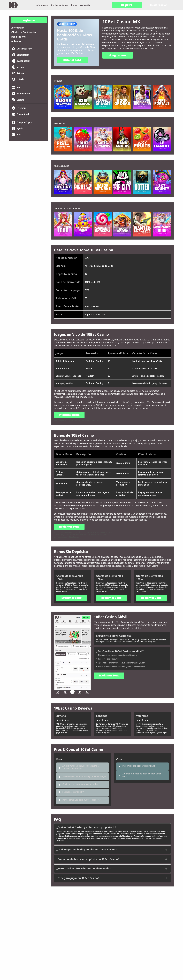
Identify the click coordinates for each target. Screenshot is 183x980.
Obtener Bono (72, 60)
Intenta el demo (69, 415)
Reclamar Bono (69, 527)
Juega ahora (118, 55)
